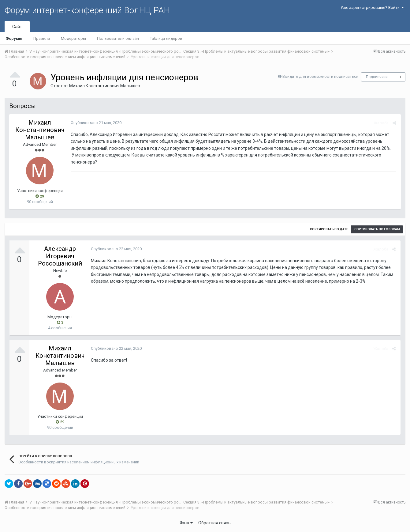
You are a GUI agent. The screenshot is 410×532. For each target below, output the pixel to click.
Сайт (17, 27)
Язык (186, 523)
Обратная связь (214, 523)
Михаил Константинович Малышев (105, 86)
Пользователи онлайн (118, 38)
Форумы (14, 38)
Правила (42, 38)
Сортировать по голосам (377, 229)
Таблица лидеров (166, 38)
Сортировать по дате (329, 229)
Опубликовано (96, 123)
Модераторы (73, 38)
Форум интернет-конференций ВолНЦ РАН (87, 10)
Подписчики (377, 77)
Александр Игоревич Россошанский (60, 256)
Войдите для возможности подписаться (320, 76)
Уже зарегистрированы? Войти (372, 8)
